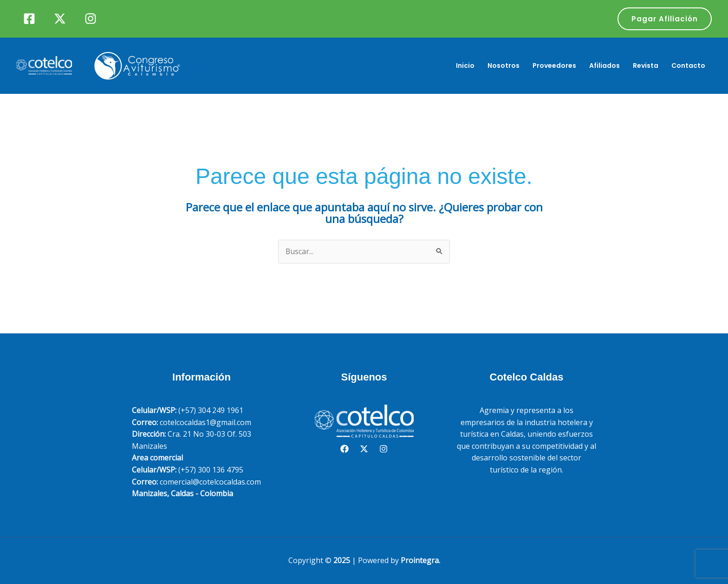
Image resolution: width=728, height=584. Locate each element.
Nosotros (504, 66)
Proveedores (554, 66)
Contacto (688, 66)
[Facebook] (29, 19)
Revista (646, 66)
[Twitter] (60, 19)
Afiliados (604, 66)
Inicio (465, 66)
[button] (665, 19)
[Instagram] (91, 19)
